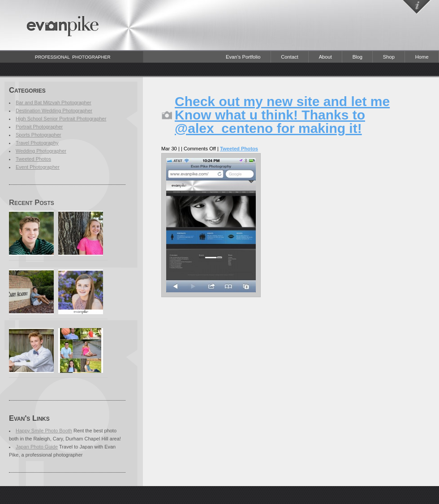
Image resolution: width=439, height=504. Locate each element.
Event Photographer (38, 167)
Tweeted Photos (33, 159)
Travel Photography (37, 143)
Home (422, 57)
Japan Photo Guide (37, 447)
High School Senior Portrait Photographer (61, 119)
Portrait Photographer (39, 127)
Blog (357, 57)
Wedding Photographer (41, 151)
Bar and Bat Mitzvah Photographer (54, 103)
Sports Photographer (39, 135)
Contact (290, 57)
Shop (389, 57)
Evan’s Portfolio (243, 57)
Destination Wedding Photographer (54, 111)
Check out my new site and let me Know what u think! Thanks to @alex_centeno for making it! (282, 115)
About (325, 57)
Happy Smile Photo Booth (44, 431)
